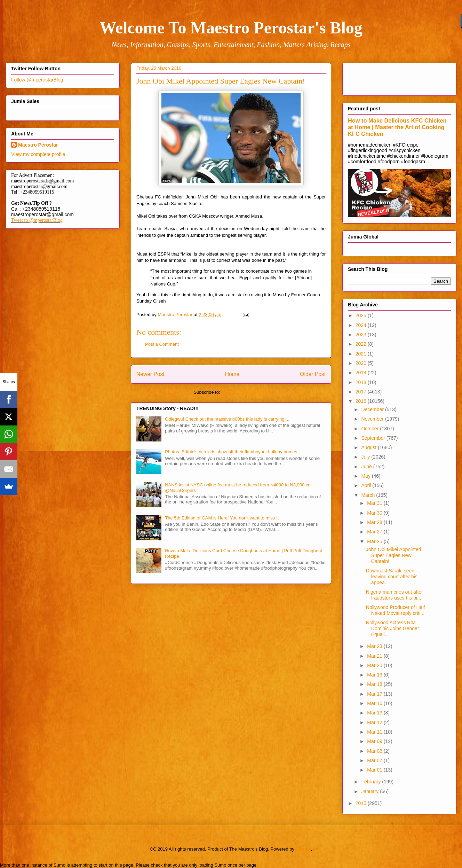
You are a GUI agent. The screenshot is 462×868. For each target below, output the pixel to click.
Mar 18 (375, 684)
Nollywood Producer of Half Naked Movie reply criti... (396, 610)
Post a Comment (162, 344)
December (373, 409)
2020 (362, 363)
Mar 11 (375, 732)
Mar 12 (375, 722)
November (373, 419)
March (369, 495)
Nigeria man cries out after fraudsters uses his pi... (395, 595)
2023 (362, 335)
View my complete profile (38, 154)
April (367, 485)
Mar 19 (375, 675)
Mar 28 (375, 522)
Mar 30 (375, 513)
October (371, 429)
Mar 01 (375, 770)
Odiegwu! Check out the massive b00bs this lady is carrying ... (227, 419)
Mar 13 (375, 713)
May (366, 476)
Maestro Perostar (38, 145)
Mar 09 (375, 741)
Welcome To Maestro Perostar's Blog (231, 28)
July (366, 457)
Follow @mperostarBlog (37, 80)
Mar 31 (375, 503)
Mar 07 (375, 760)
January (371, 791)
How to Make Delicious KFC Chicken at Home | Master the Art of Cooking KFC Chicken (397, 127)
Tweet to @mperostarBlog (37, 220)
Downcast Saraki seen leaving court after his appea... (392, 577)
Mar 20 (375, 665)
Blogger (303, 849)
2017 (362, 392)
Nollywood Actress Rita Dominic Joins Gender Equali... (393, 628)
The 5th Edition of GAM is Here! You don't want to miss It (222, 518)
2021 (362, 354)
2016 (362, 401)
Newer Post (150, 374)
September (374, 438)
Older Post (313, 374)
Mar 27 (375, 532)
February (372, 782)
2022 (362, 344)
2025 (362, 315)
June (367, 467)
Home (232, 374)
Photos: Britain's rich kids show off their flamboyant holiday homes (231, 452)
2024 (362, 325)
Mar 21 (375, 656)
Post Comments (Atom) (245, 392)
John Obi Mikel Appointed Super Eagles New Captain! (394, 555)
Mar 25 (375, 541)
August (369, 447)
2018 (362, 382)
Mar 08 (375, 751)
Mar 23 (375, 646)
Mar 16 (375, 703)
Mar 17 (375, 694)
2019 (362, 373)
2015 (362, 803)
